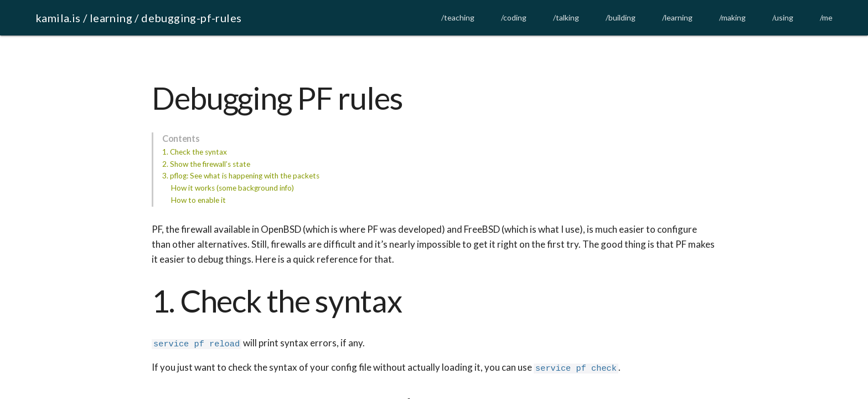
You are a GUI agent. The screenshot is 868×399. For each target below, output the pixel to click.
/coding (514, 17)
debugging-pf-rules (191, 18)
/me (826, 17)
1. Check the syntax (195, 152)
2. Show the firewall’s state (206, 164)
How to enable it (198, 200)
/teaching (458, 17)
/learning (677, 17)
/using (783, 17)
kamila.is (58, 18)
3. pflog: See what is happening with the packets (241, 176)
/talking (566, 17)
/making (732, 17)
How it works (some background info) (232, 188)
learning (111, 18)
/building (621, 17)
